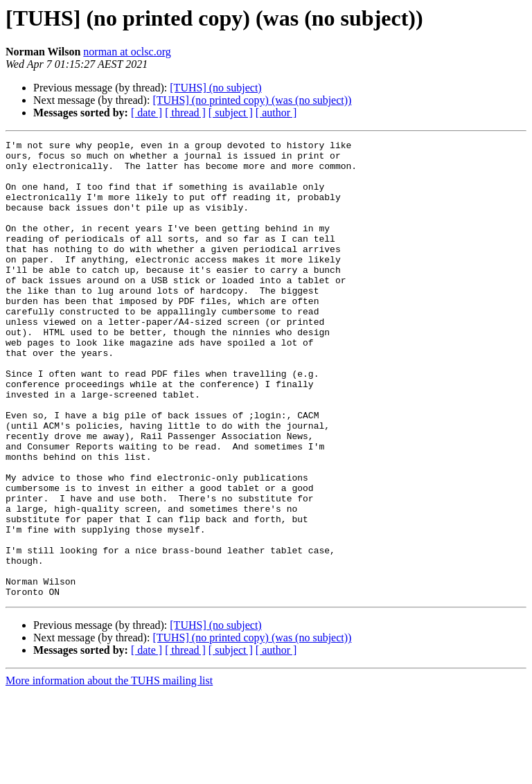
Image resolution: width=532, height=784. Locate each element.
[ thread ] (185, 113)
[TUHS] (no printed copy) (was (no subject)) (252, 100)
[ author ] (276, 113)
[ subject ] (231, 113)
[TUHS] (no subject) (215, 88)
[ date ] (147, 113)
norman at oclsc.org (127, 52)
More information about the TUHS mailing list (109, 772)
